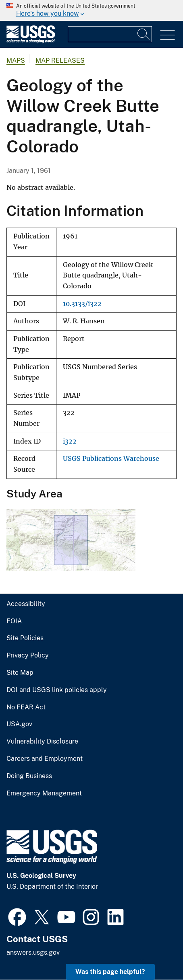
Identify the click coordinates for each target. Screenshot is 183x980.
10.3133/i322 (82, 304)
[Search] (144, 34)
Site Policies (25, 638)
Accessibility (26, 604)
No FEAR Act (26, 707)
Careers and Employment (45, 759)
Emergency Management (44, 793)
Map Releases (60, 61)
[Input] (110, 34)
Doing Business (29, 776)
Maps (16, 61)
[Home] (31, 41)
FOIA (14, 621)
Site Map (20, 673)
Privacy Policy (28, 655)
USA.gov (19, 724)
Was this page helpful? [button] (110, 972)
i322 (70, 441)
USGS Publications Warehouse (111, 459)
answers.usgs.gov (33, 952)
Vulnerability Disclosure (42, 742)
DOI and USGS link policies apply (57, 690)
